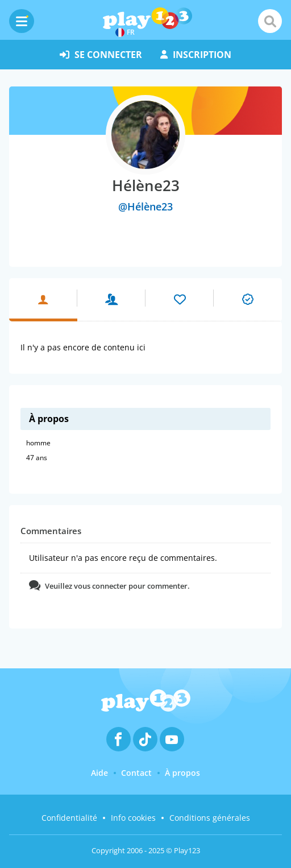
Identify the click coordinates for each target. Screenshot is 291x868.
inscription (196, 55)
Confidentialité (69, 818)
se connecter (101, 55)
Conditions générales (210, 818)
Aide (99, 773)
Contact (136, 773)
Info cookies (133, 818)
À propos (182, 773)
